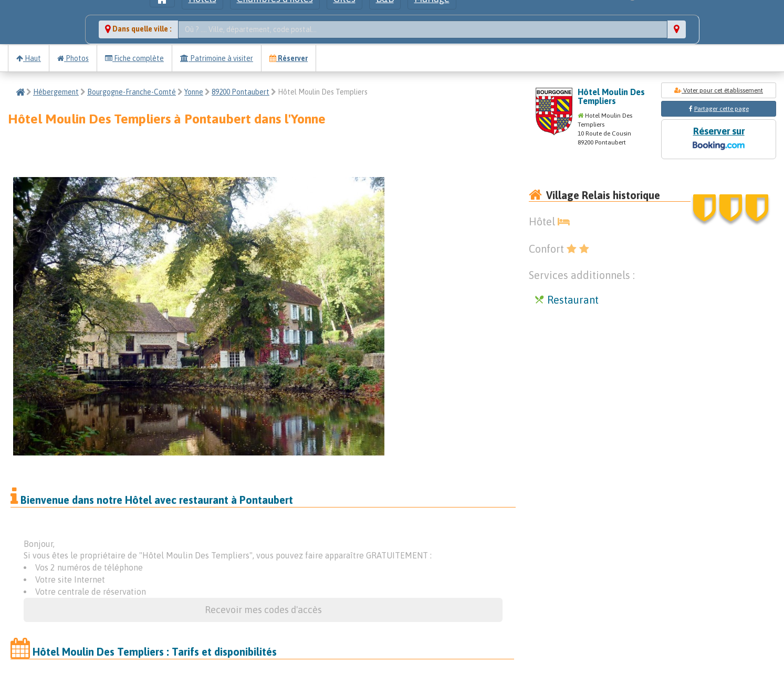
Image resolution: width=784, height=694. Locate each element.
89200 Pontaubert (241, 92)
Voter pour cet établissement (719, 90)
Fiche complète (134, 58)
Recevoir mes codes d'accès (263, 610)
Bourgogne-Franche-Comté (132, 92)
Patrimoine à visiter (217, 58)
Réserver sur (718, 139)
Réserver (289, 58)
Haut (29, 58)
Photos (73, 58)
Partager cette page (722, 109)
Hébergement (56, 92)
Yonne (194, 92)
